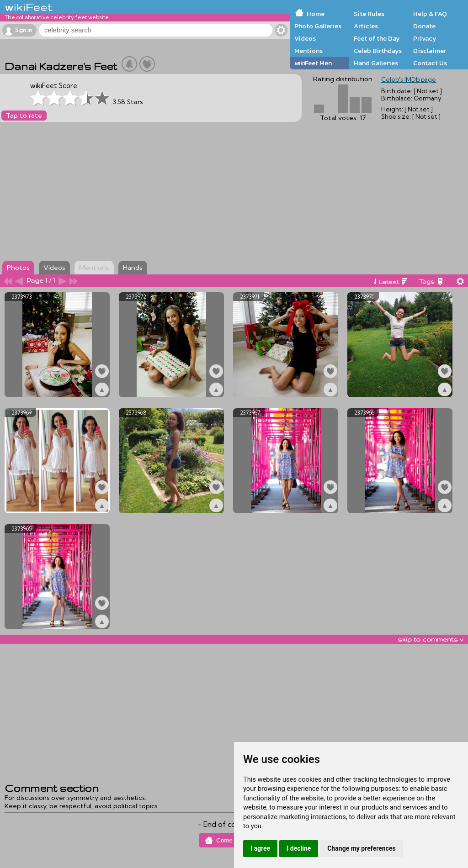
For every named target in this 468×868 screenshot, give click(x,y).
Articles (366, 26)
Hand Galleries (376, 63)
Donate (424, 26)
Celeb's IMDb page (409, 79)
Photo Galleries (318, 26)
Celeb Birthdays (378, 51)
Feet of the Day (377, 38)
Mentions (308, 51)
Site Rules (369, 14)
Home (316, 14)
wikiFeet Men (313, 63)
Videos (305, 38)
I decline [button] (299, 848)
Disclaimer (430, 51)
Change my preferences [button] (361, 848)
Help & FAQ (430, 14)
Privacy (425, 38)
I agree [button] (260, 848)
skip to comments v (431, 639)
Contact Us (430, 63)
